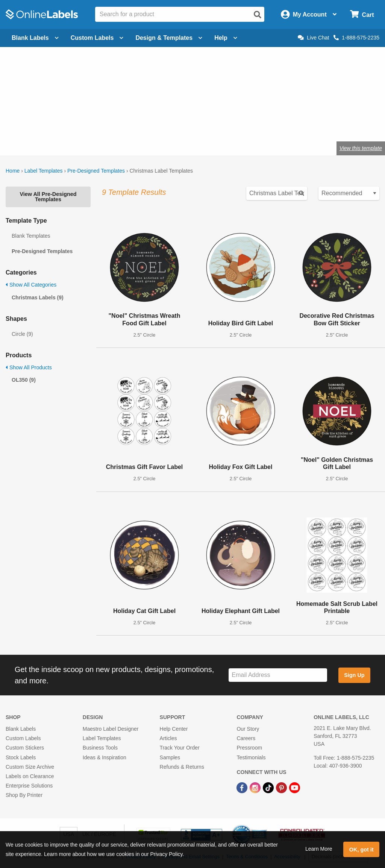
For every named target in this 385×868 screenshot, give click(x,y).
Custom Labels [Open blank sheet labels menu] (97, 38)
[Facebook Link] (243, 787)
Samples (170, 757)
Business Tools (100, 748)
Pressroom (249, 748)
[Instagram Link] (256, 787)
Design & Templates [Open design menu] (169, 38)
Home (13, 171)
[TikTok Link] (269, 787)
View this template (361, 148)
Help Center (174, 729)
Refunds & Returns (182, 767)
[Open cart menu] (362, 14)
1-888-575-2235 (356, 38)
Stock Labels (21, 757)
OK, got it (362, 850)
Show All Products (29, 367)
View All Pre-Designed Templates (48, 197)
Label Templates (44, 171)
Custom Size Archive (30, 767)
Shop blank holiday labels (91, 124)
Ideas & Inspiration (105, 757)
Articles (168, 738)
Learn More (319, 849)
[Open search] (258, 15)
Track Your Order (180, 748)
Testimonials (251, 757)
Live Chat (313, 38)
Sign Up (354, 675)
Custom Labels (23, 738)
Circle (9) (22, 334)
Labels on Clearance (30, 776)
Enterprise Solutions (29, 786)
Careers (246, 738)
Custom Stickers (25, 748)
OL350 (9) (24, 380)
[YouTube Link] (295, 787)
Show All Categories (31, 285)
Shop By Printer (24, 795)
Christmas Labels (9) (38, 297)
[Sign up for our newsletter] (278, 675)
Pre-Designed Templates (96, 171)
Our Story (248, 729)
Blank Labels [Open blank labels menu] (35, 38)
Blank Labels (21, 729)
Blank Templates (31, 236)
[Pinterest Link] (282, 787)
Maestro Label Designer (111, 729)
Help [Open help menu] (226, 38)
